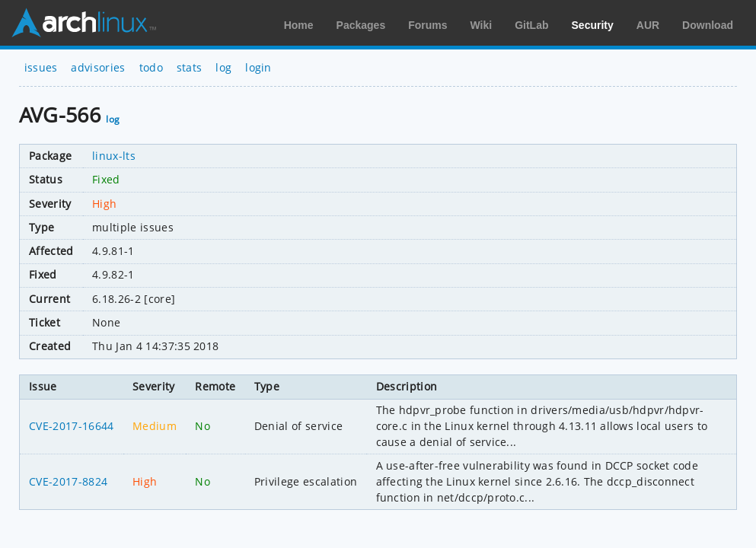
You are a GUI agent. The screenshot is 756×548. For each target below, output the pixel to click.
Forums (427, 25)
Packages (361, 25)
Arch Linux (84, 23)
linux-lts (114, 156)
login (258, 67)
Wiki (482, 25)
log (223, 67)
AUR (648, 25)
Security (593, 25)
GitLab (531, 25)
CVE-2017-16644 (71, 426)
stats (190, 67)
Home (299, 25)
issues (41, 67)
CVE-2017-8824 (68, 481)
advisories (98, 67)
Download (708, 25)
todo (151, 67)
